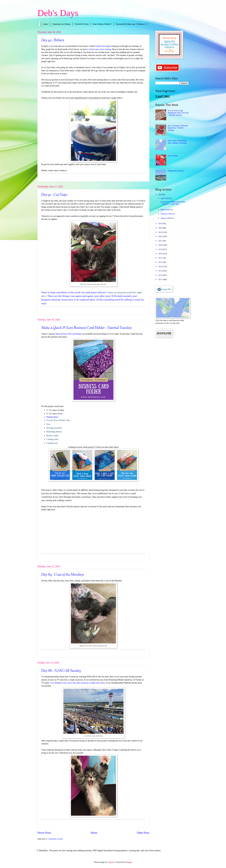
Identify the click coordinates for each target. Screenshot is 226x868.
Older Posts (143, 833)
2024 (161, 228)
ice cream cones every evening (99, 49)
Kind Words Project (102, 24)
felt (61, 414)
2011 (161, 279)
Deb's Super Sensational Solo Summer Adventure (177, 142)
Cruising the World (62, 24)
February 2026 (167, 214)
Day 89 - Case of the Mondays (63, 575)
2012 (161, 275)
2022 (161, 236)
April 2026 (165, 198)
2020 (161, 245)
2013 (161, 271)
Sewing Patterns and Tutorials (130, 24)
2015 (161, 262)
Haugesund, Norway (176, 171)
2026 (161, 195)
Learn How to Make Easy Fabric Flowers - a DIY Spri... (173, 203)
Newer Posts (44, 833)
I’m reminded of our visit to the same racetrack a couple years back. (77, 683)
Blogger (129, 862)
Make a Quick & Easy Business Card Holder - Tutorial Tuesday (86, 328)
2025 (161, 224)
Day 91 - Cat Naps (54, 195)
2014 (161, 267)
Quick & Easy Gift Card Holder (69, 334)
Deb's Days (58, 13)
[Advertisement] (172, 388)
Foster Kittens (82, 24)
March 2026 (166, 210)
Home (94, 833)
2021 (161, 241)
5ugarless (112, 862)
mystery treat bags (102, 46)
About (46, 24)
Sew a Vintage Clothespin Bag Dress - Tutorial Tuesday (178, 128)
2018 (161, 254)
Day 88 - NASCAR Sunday (61, 671)
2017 (161, 258)
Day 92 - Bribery (53, 40)
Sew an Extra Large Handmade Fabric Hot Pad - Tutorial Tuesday (178, 113)
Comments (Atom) (55, 839)
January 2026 (166, 218)
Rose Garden (173, 156)
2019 (161, 249)
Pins (48, 420)
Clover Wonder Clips (61, 420)
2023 (161, 232)
